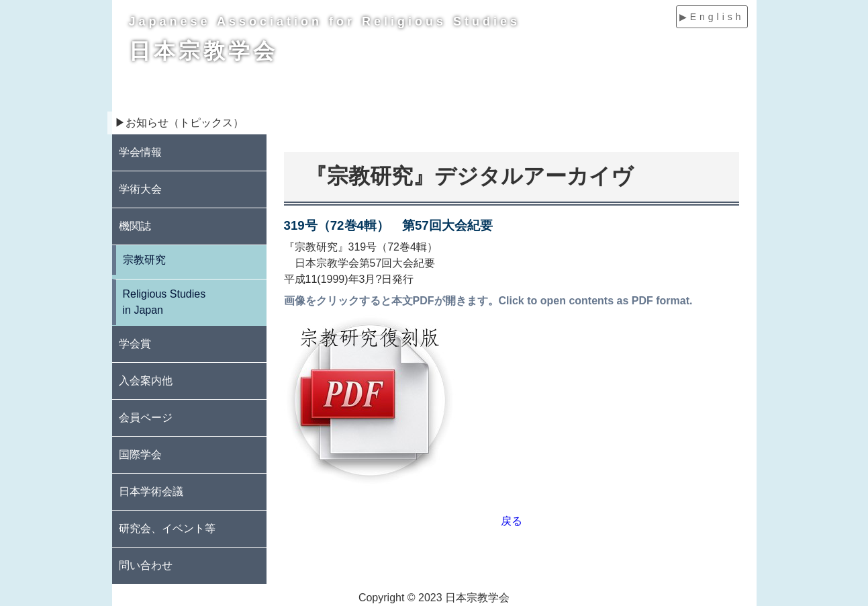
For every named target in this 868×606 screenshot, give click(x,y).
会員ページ (146, 418)
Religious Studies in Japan (164, 302)
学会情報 (140, 152)
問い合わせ (146, 565)
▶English (712, 17)
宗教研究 (144, 260)
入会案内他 (146, 381)
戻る (512, 521)
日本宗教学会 (203, 51)
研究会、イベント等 (167, 528)
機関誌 (135, 226)
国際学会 (140, 454)
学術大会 (140, 189)
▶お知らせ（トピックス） (179, 123)
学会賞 (135, 344)
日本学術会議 (151, 491)
